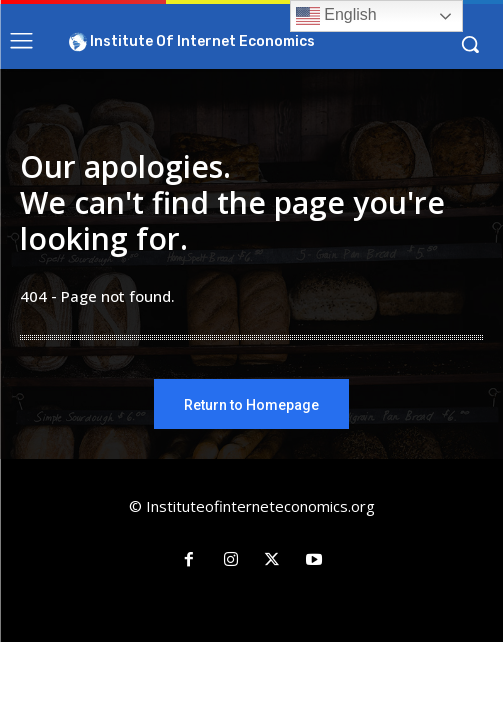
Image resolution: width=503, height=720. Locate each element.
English (336, 16)
